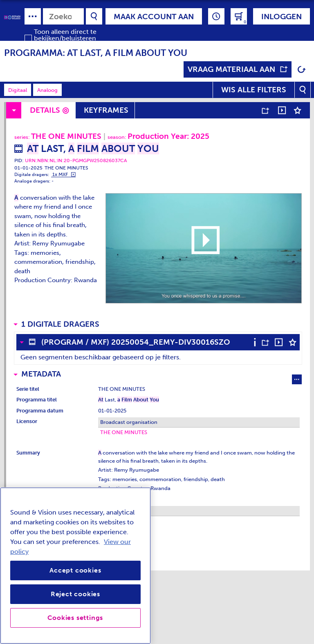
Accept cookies (75, 570)
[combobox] (63, 16)
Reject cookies (75, 594)
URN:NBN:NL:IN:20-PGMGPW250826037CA (76, 160)
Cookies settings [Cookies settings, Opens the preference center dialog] (75, 618)
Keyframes (106, 110)
